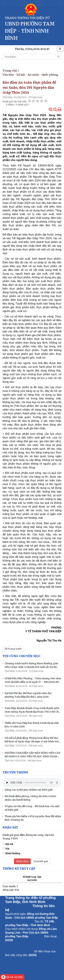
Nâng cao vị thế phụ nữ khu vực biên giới (29, 790)
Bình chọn (22, 861)
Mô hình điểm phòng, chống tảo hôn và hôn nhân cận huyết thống (30, 798)
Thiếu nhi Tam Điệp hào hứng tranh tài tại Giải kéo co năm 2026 (32, 725)
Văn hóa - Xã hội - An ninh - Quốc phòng (30, 75)
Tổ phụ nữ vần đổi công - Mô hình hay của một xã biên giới (32, 808)
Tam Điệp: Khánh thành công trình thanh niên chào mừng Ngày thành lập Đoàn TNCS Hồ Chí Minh (32, 710)
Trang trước (13, 649)
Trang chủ (10, 71)
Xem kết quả (41, 861)
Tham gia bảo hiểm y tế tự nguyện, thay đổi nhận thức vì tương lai (33, 818)
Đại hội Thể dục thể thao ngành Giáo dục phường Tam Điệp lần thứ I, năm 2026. (28, 695)
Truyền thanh (15, 772)
